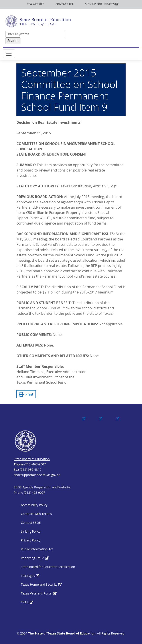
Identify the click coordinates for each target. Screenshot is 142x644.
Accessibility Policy (34, 505)
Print (26, 394)
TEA (13, 4)
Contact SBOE (31, 523)
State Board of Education (32, 459)
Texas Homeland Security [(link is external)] (41, 584)
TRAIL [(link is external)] (27, 602)
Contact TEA (65, 4)
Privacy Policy (31, 540)
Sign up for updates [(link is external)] (102, 4)
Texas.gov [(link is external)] (30, 576)
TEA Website (35, 4)
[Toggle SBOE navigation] (9, 54)
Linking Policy (31, 531)
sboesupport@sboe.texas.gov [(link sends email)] (37, 475)
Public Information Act (37, 549)
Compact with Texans (36, 514)
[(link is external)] (88, 423)
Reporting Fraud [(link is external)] (35, 558)
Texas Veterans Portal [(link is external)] (39, 593)
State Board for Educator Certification (48, 567)
